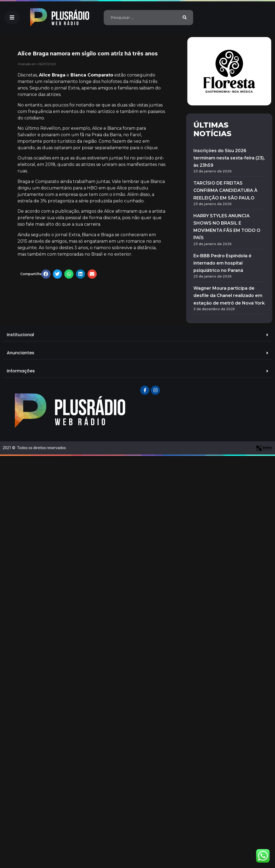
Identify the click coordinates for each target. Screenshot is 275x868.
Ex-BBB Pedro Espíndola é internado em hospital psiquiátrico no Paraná (222, 263)
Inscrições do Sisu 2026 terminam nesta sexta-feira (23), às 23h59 (229, 158)
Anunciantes (21, 353)
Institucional (20, 335)
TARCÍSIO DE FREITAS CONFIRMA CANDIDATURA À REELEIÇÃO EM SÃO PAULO (225, 190)
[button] (12, 18)
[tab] (137, 335)
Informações (21, 371)
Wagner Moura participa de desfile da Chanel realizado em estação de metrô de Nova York (229, 296)
